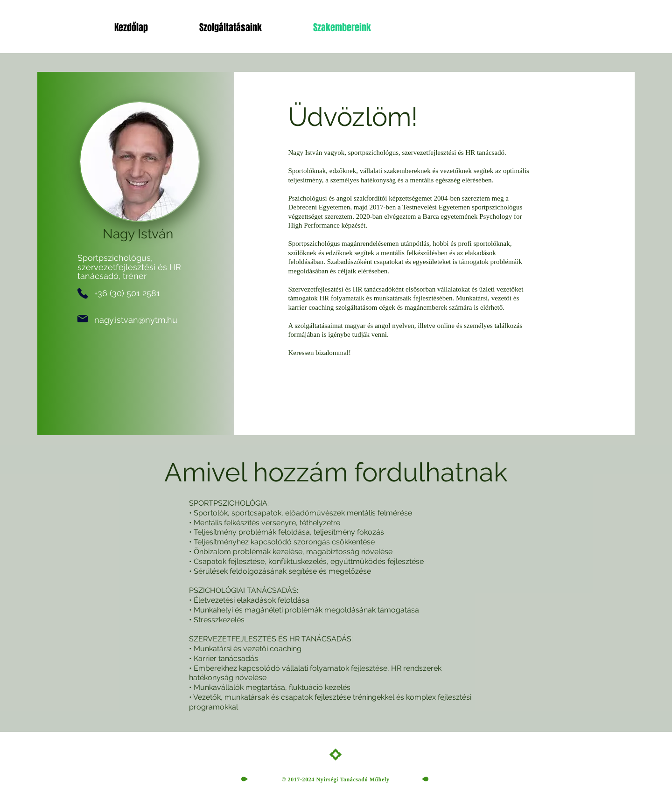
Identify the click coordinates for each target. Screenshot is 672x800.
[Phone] (83, 293)
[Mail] (83, 319)
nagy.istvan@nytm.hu (136, 320)
